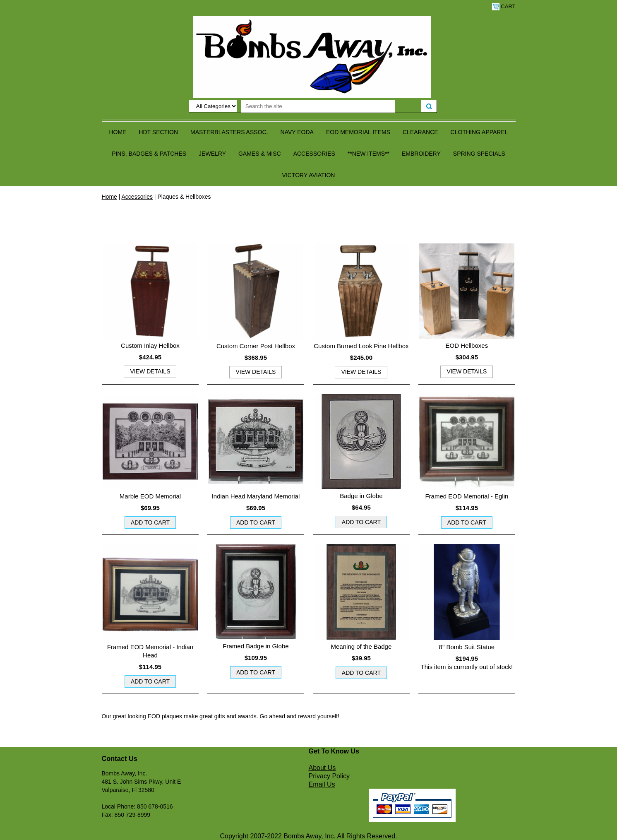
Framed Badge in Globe (256, 646)
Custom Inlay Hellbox (150, 345)
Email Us (322, 784)
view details (150, 371)
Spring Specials (479, 154)
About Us (322, 768)
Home (118, 132)
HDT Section (158, 132)
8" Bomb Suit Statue (467, 647)
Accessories (314, 154)
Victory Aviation (309, 175)
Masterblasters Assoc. (229, 132)
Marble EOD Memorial (150, 496)
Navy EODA (297, 132)
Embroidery (421, 154)
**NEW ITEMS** (369, 154)
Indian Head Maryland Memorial (256, 496)
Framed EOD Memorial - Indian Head (150, 651)
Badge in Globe (361, 496)
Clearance (420, 132)
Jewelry (212, 154)
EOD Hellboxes (467, 345)
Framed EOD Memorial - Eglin (467, 496)
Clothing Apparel (479, 132)
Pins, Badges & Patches (149, 154)
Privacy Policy (329, 776)
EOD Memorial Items (358, 132)
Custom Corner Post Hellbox (256, 346)
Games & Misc (260, 154)
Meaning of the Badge (361, 646)
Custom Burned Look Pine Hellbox (361, 346)
